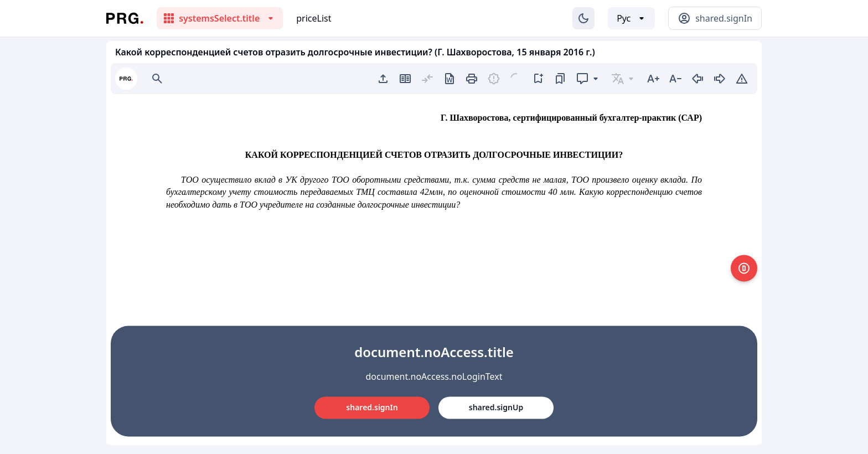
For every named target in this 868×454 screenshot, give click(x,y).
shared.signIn (372, 407)
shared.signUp (496, 407)
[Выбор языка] (631, 18)
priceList (314, 18)
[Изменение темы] (583, 18)
